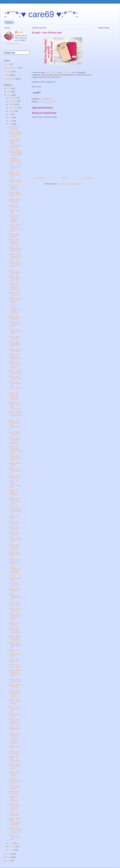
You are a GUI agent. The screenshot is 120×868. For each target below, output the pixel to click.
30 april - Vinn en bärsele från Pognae (15, 300)
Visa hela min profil (11, 44)
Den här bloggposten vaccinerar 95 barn (14, 597)
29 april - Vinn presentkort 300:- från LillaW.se (14, 396)
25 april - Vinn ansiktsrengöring (15, 471)
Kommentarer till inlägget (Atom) (70, 184)
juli (10, 114)
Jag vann (8, 72)
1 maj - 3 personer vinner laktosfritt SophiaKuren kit (15, 153)
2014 (9, 88)
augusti (12, 111)
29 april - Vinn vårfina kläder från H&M (14, 344)
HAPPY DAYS (67, 73)
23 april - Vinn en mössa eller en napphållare (15, 638)
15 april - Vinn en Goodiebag (15, 735)
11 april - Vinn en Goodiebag (15, 787)
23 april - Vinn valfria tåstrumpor (14, 799)
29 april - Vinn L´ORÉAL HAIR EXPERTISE (15, 256)
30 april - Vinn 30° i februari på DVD (15, 167)
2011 (9, 854)
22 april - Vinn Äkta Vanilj (14, 814)
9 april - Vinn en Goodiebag (14, 792)
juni (10, 117)
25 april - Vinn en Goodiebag (15, 338)
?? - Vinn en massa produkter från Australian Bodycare (15, 309)
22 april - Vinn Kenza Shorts (14, 666)
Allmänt (7, 64)
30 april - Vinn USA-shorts (14, 206)
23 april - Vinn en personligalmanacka (15, 645)
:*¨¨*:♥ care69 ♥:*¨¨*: (41, 14)
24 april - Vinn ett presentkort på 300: (15, 540)
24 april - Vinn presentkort (14, 533)
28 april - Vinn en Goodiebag (15, 318)
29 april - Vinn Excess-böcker (15, 377)
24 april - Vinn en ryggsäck (15, 624)
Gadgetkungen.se (52, 73)
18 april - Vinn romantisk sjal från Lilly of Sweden (14, 693)
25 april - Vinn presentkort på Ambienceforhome (15, 510)
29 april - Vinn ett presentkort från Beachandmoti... (15, 414)
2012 (9, 95)
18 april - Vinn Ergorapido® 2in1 (14, 709)
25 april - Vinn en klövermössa (15, 477)
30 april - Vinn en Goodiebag (15, 201)
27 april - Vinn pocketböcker (14, 433)
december (13, 98)
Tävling (42, 102)
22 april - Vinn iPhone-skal (14, 661)
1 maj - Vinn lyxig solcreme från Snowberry (15, 134)
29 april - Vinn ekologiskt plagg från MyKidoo (14, 219)
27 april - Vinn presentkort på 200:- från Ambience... (15, 440)
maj (10, 121)
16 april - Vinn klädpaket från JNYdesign (15, 721)
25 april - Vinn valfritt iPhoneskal (14, 493)
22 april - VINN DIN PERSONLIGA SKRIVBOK (15, 822)
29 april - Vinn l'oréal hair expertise (14, 242)
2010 (9, 857)
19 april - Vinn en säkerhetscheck (15, 681)
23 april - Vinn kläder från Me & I (15, 554)
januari (12, 850)
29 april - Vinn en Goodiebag (15, 294)
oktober (12, 104)
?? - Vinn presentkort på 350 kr (15, 578)
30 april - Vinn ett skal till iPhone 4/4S (15, 195)
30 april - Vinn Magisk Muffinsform (14, 187)
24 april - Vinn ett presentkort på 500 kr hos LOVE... (15, 617)
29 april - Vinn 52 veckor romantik (15, 372)
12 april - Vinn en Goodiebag (15, 753)
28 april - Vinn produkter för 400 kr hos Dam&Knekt (14, 286)
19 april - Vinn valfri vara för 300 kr (14, 837)
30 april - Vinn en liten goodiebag (15, 181)
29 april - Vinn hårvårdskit (14, 235)
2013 (9, 92)
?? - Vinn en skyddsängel (14, 584)
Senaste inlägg (39, 178)
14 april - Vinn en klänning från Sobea (15, 766)
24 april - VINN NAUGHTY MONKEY (14, 547)
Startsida (9, 22)
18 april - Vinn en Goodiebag (15, 609)
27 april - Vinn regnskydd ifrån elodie (15, 458)
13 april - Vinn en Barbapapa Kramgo (15, 774)
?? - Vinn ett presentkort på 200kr (15, 331)
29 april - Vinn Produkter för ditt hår (14, 324)
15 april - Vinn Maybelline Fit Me (14, 729)
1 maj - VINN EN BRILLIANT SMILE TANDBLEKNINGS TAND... (15, 144)
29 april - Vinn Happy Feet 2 (14, 272)
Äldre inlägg (88, 178)
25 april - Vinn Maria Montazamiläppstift (15, 484)
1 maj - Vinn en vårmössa (14, 128)
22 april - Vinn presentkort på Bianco (15, 561)
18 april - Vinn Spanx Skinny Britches (14, 701)
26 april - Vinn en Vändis (15, 464)
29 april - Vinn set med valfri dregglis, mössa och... (15, 228)
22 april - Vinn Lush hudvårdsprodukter (15, 653)
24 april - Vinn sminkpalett (14, 528)
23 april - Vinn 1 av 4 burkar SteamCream (14, 630)
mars (11, 843)
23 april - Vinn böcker (14, 517)
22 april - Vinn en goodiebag (15, 590)
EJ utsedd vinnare (11, 68)
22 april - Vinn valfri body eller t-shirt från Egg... (15, 807)
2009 (9, 861)
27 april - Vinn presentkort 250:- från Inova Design (15, 450)
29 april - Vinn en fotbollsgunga (15, 350)
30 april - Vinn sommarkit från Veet (15, 175)
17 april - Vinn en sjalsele (15, 715)
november (13, 101)
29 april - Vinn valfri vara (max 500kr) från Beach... (15, 365)
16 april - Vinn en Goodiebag (15, 686)
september (13, 108)
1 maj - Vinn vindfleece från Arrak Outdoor (15, 160)
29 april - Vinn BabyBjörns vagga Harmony (15, 356)
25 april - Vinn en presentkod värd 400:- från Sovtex (15, 501)
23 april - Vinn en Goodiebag (15, 523)
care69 (20, 32)
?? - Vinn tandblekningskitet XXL (15, 781)
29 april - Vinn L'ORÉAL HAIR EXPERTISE (15, 249)
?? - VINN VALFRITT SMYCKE (13, 741)
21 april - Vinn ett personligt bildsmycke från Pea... (15, 673)
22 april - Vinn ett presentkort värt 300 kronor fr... (15, 830)
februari (12, 847)
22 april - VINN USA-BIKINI (14, 604)
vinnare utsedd (51, 102)
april (11, 124)
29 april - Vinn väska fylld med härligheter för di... (15, 264)
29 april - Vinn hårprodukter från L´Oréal (14, 278)
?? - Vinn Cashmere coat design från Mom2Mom (15, 570)
